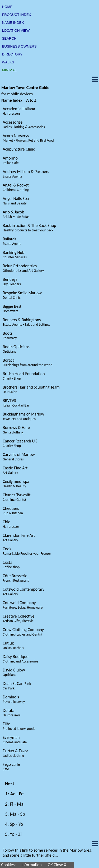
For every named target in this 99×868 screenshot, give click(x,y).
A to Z (31, 100)
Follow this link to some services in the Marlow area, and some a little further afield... (48, 853)
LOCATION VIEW (16, 31)
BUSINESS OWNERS (19, 46)
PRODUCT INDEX (17, 15)
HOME (7, 7)
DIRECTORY (12, 54)
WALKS (8, 62)
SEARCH (9, 38)
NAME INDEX (13, 23)
